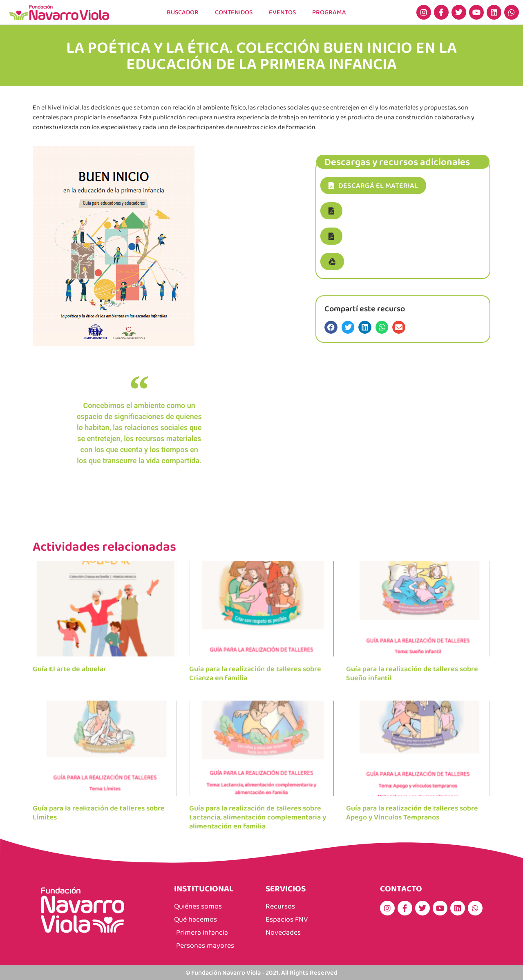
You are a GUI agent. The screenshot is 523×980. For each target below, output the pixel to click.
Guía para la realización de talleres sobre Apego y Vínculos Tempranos (412, 813)
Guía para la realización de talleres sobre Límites (99, 813)
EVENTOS (283, 12)
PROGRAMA (330, 12)
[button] (331, 211)
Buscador (182, 12)
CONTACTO (401, 888)
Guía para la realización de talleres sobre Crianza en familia (255, 673)
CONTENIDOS (234, 12)
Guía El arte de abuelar (69, 669)
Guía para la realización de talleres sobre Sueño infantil (412, 673)
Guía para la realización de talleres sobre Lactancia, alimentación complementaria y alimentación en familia (258, 817)
